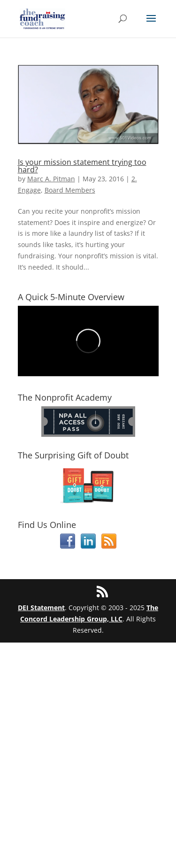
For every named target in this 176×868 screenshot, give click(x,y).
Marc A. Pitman (51, 179)
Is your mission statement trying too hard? (82, 166)
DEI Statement (41, 608)
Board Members (70, 190)
